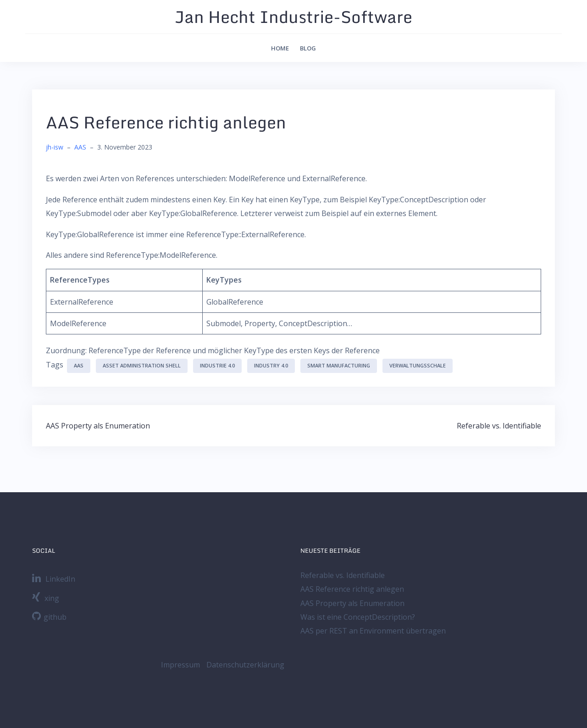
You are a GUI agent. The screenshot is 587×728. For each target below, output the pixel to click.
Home (280, 48)
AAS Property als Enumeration (98, 426)
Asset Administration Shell (142, 365)
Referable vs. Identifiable (499, 426)
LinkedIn (54, 579)
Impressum (180, 665)
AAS (80, 147)
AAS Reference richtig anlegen (352, 589)
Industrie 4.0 (217, 365)
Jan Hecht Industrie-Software (293, 17)
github (49, 617)
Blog (308, 48)
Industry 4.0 (271, 365)
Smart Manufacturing (339, 365)
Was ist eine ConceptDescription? (358, 617)
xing (46, 598)
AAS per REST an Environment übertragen (373, 631)
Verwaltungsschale (418, 365)
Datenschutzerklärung (245, 665)
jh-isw (55, 147)
